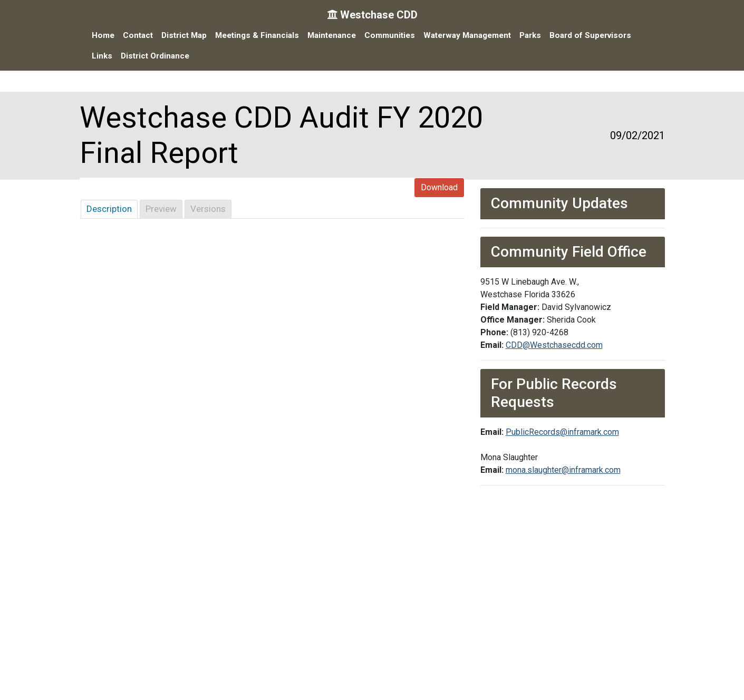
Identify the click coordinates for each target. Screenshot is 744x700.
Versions (208, 209)
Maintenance (332, 35)
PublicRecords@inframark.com (562, 432)
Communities (390, 35)
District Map (184, 35)
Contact (138, 35)
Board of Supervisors (590, 35)
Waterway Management (467, 35)
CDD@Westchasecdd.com (554, 345)
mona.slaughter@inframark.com (563, 470)
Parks (530, 35)
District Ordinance (155, 56)
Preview (161, 209)
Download (439, 187)
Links (102, 56)
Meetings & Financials (257, 35)
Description (109, 209)
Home (103, 35)
